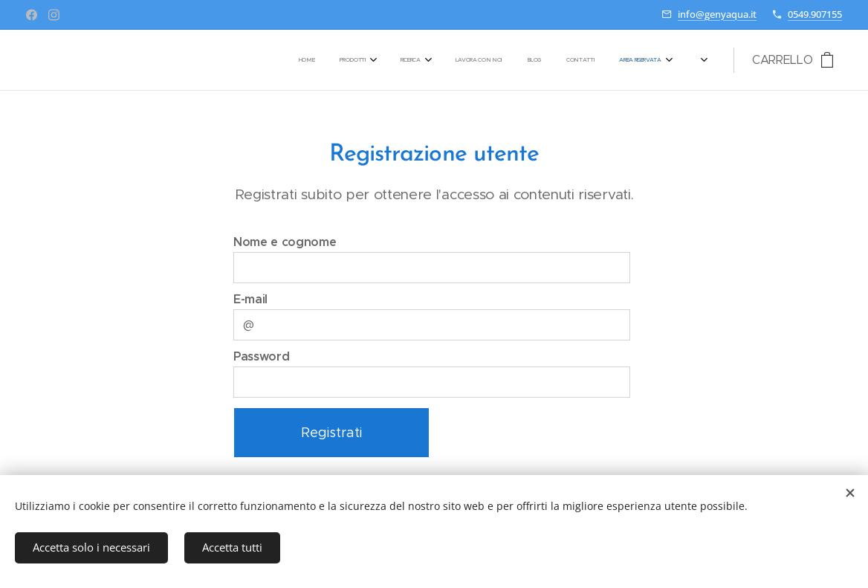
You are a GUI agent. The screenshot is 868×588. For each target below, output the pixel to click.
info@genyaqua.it (717, 14)
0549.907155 (815, 14)
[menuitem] (475, 60)
